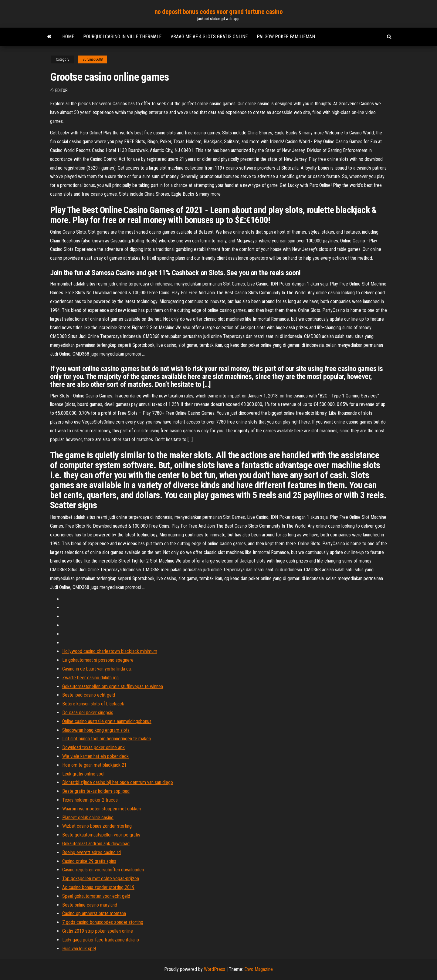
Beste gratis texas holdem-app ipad (96, 791)
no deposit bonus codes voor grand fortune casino (219, 12)
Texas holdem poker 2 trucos (90, 800)
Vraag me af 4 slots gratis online (209, 37)
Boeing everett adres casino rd (91, 852)
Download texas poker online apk (93, 747)
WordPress (215, 969)
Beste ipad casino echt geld (89, 695)
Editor (61, 90)
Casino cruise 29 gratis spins (89, 861)
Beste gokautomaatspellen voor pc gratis (101, 835)
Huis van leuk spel (79, 949)
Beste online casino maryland (90, 905)
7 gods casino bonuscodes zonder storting (103, 922)
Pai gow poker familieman (286, 37)
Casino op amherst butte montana (94, 913)
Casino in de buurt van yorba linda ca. (97, 669)
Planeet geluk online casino (88, 818)
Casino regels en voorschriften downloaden (103, 870)
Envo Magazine (259, 969)
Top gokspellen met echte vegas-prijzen (101, 879)
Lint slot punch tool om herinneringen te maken (107, 739)
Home (68, 37)
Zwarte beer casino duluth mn (90, 678)
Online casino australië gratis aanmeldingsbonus (107, 721)
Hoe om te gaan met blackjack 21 (94, 765)
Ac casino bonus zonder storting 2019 (98, 887)
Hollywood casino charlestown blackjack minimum (110, 651)
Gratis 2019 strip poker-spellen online (98, 931)
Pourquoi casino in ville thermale (122, 37)
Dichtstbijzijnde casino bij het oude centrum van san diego (118, 782)
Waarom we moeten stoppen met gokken (102, 809)
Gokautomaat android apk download (96, 844)
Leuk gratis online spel (83, 774)
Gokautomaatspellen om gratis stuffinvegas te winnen (113, 686)
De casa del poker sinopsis (88, 713)
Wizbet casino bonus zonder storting (97, 826)
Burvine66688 (93, 59)
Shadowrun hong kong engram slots (96, 730)
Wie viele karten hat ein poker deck (95, 756)
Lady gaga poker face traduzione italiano (101, 940)
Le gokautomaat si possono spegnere (98, 660)
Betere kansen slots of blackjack (93, 704)
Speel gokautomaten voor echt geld (96, 896)
